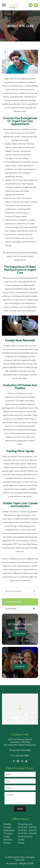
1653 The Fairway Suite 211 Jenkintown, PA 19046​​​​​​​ (20, 741)
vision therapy (11, 609)
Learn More (20, 633)
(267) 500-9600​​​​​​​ (23, 750)
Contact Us (20, 667)
